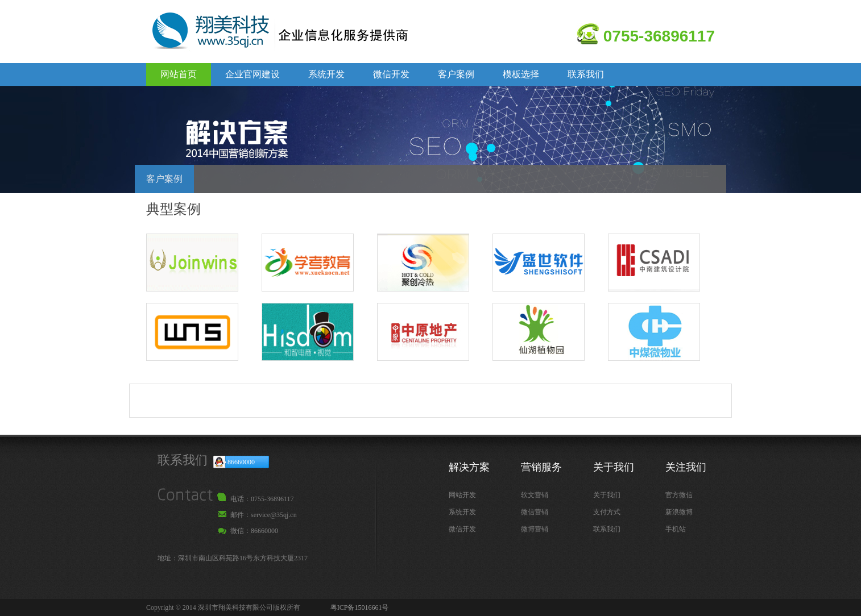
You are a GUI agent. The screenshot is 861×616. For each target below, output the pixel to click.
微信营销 (535, 512)
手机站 (676, 529)
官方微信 (679, 495)
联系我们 (586, 74)
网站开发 (462, 495)
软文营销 (535, 495)
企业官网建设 (252, 74)
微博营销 (535, 529)
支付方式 (607, 512)
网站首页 (179, 74)
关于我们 (607, 495)
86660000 (241, 462)
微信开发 (391, 74)
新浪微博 (679, 512)
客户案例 (456, 74)
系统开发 (326, 74)
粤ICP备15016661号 (360, 607)
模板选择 (521, 74)
